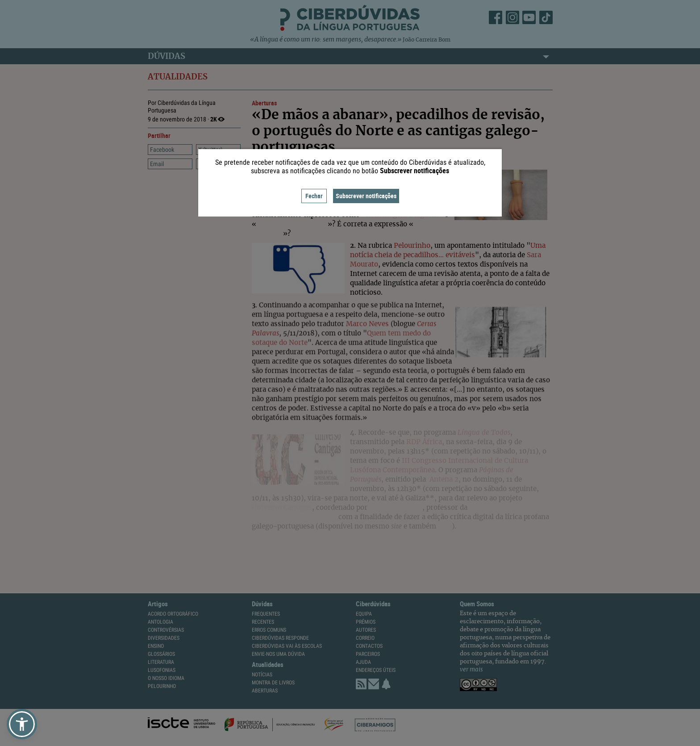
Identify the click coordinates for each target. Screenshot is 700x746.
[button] (22, 724)
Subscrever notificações (366, 196)
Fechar (314, 196)
